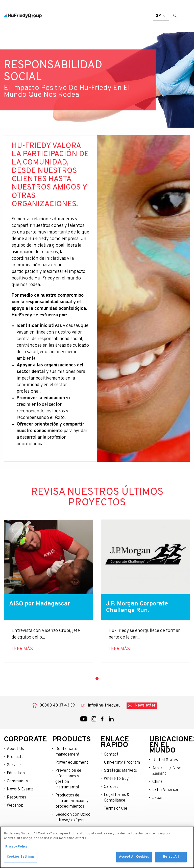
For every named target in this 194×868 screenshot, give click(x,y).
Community (17, 781)
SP (161, 16)
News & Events (20, 789)
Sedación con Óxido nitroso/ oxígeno (73, 817)
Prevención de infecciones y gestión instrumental (68, 779)
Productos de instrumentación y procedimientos (72, 801)
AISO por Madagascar (40, 604)
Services (15, 765)
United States (165, 760)
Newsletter (145, 706)
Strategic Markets (120, 771)
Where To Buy (116, 779)
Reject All (171, 858)
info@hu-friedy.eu (104, 706)
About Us (15, 749)
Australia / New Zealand (166, 771)
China (157, 782)
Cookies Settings (21, 858)
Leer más (22, 649)
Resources (16, 797)
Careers (111, 787)
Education (16, 773)
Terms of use (116, 809)
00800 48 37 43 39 (57, 706)
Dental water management (67, 752)
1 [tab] (97, 678)
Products (15, 757)
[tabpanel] (48, 591)
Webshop (15, 806)
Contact (111, 755)
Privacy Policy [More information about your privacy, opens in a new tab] (16, 848)
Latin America (165, 790)
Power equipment (72, 763)
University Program (122, 763)
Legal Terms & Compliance (117, 798)
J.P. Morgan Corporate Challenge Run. (137, 607)
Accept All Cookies (134, 858)
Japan (158, 798)
